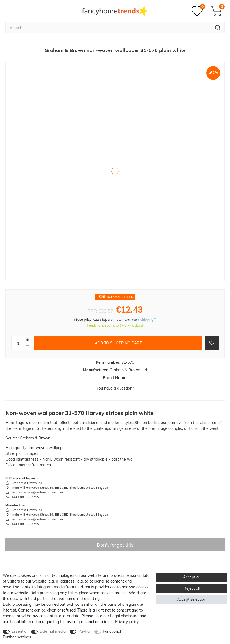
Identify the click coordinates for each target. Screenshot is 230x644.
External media (53, 631)
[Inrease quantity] (27, 340)
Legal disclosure (124, 616)
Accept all (192, 577)
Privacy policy (127, 622)
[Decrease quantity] (27, 346)
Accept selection (192, 599)
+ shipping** (147, 320)
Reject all (192, 588)
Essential (19, 631)
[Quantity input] (18, 343)
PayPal (84, 631)
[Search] (218, 28)
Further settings (17, 637)
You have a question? (115, 388)
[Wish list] (198, 11)
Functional (112, 631)
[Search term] (108, 28)
